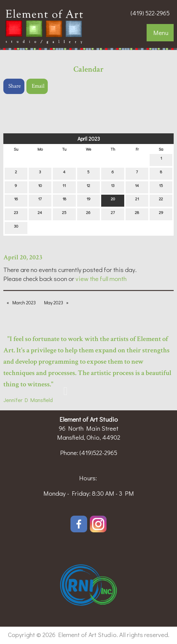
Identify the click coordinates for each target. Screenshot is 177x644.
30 (16, 227)
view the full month (101, 278)
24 (40, 214)
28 (137, 214)
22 (161, 200)
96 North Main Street (89, 428)
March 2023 (24, 302)
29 (161, 214)
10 (40, 187)
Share (15, 86)
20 (113, 200)
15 (161, 187)
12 (88, 187)
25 (64, 214)
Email (38, 86)
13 (113, 187)
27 (113, 214)
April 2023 (89, 138)
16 (16, 200)
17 (40, 200)
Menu (161, 32)
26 (88, 214)
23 (16, 214)
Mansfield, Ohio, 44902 (89, 437)
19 (88, 200)
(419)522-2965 (98, 452)
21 (137, 200)
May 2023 (54, 302)
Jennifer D (16, 400)
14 (137, 187)
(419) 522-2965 (150, 13)
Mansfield (40, 400)
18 (64, 200)
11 (64, 187)
